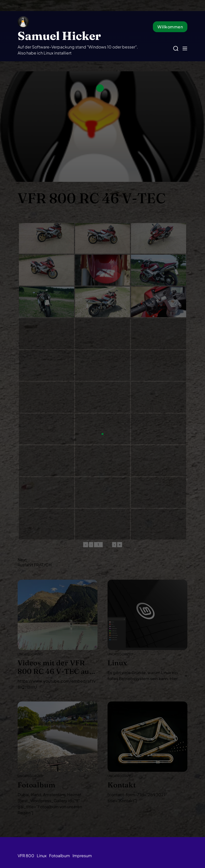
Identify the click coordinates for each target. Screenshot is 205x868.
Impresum (82, 856)
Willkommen (170, 27)
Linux (42, 856)
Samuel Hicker (59, 36)
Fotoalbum (60, 856)
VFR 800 (26, 856)
